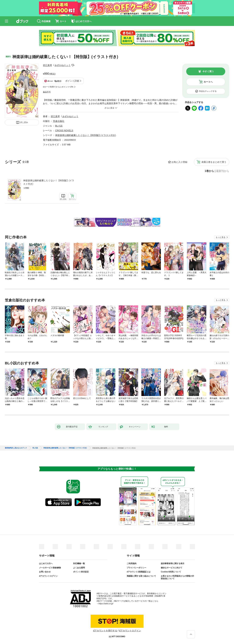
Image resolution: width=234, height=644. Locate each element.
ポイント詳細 (72, 81)
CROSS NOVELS (64, 130)
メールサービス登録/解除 (50, 568)
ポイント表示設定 (81, 572)
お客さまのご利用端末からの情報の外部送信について (177, 577)
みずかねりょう (63, 65)
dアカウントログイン (48, 576)
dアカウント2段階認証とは (139, 572)
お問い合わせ (45, 572)
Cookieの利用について (171, 572)
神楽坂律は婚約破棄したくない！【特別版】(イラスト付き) (49, 182)
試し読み (24, 122)
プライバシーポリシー (136, 568)
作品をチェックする (208, 91)
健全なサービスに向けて (172, 568)
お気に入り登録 (179, 162)
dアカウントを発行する (105, 631)
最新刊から (223, 171)
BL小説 (59, 126)
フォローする (73, 65)
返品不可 (47, 92)
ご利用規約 (132, 563)
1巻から (209, 171)
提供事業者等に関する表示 (173, 563)
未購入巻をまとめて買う (214, 162)
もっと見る (221, 237)
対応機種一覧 (79, 563)
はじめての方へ (46, 563)
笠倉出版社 (59, 121)
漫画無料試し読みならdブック (16, 448)
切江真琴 (47, 65)
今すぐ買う (208, 71)
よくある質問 (79, 568)
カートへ (208, 82)
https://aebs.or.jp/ (106, 604)
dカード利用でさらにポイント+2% (58, 87)
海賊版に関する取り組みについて (141, 576)
